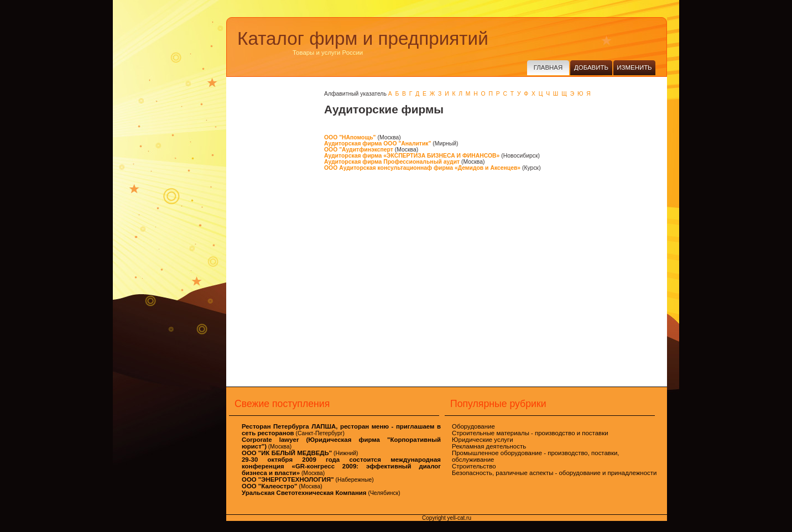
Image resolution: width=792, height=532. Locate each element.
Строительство (474, 466)
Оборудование (473, 426)
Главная (548, 67)
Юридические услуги (483, 440)
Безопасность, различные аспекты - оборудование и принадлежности (554, 473)
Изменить (634, 67)
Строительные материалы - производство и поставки (530, 433)
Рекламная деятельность (489, 446)
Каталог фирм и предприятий (363, 38)
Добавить (591, 67)
